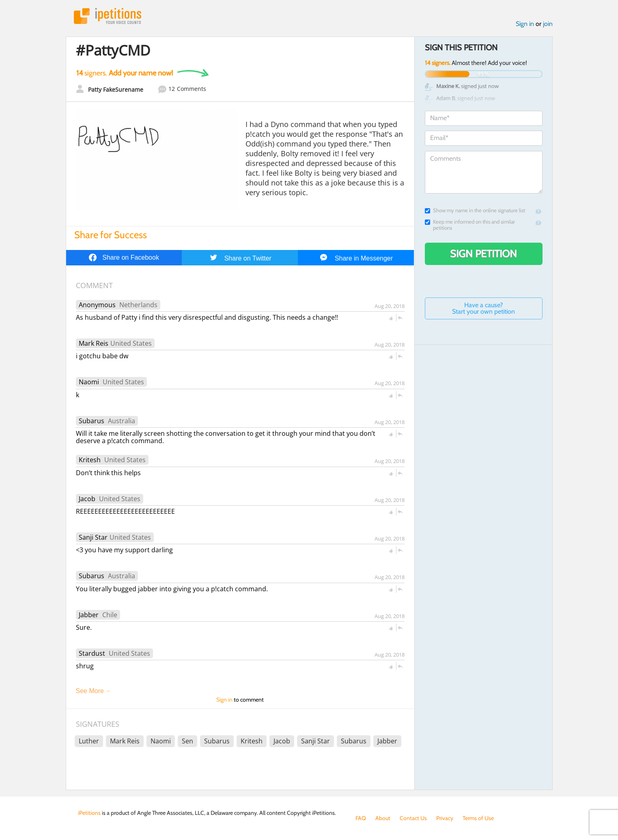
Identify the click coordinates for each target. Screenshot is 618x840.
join (548, 24)
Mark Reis (94, 343)
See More (90, 691)
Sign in (525, 24)
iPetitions (108, 16)
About (383, 818)
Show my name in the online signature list (475, 210)
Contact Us (413, 818)
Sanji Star (93, 537)
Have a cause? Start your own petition (483, 308)
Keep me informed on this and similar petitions (470, 225)
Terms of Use (478, 818)
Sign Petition (483, 254)
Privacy (445, 818)
